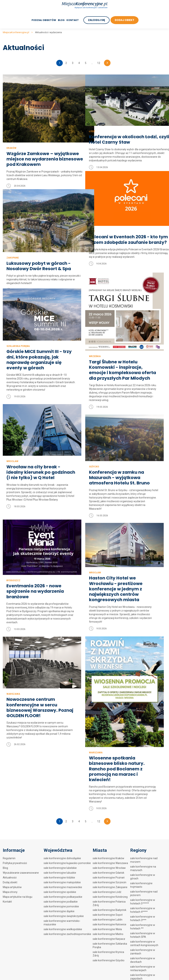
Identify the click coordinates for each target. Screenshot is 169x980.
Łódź (92, 124)
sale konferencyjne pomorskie (61, 906)
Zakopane (13, 249)
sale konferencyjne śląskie (59, 911)
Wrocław (93, 446)
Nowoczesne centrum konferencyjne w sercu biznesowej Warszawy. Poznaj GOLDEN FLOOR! (41, 711)
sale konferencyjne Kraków (108, 858)
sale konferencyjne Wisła (107, 929)
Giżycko (14, 457)
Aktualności (10, 878)
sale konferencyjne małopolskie (62, 882)
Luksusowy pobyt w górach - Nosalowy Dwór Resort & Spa (39, 257)
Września (95, 356)
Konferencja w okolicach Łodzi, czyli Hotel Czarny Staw (123, 132)
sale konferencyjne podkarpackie (63, 897)
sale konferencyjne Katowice (109, 924)
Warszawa (96, 735)
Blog (61, 20)
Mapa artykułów (12, 887)
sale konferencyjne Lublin (108, 920)
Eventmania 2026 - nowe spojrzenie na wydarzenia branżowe (116, 577)
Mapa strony (10, 892)
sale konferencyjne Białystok (109, 910)
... (92, 63)
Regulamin (9, 858)
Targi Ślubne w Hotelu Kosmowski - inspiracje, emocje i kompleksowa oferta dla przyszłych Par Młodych (123, 370)
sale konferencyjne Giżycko (109, 960)
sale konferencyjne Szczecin (109, 882)
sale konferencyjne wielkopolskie (63, 929)
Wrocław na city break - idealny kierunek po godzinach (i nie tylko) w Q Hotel (117, 460)
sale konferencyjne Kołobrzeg (110, 897)
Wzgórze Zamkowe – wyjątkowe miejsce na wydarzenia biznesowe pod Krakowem (38, 152)
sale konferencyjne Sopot (108, 915)
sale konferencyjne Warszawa (110, 863)
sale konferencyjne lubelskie (60, 868)
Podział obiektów (43, 20)
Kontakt (72, 20)
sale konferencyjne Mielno (108, 934)
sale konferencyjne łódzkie (59, 878)
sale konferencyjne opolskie (60, 892)
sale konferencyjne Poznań (109, 878)
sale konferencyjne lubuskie (60, 873)
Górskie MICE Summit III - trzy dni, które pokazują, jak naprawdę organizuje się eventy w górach (40, 360)
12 (99, 63)
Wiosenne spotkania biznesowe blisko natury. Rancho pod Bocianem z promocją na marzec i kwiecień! (117, 752)
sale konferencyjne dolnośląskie (62, 858)
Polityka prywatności (15, 863)
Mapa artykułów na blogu (18, 897)
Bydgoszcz (94, 566)
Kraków (11, 138)
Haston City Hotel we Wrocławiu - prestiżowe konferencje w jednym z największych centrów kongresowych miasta (36, 585)
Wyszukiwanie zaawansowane (21, 873)
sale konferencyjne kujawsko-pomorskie (67, 863)
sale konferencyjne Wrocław (109, 868)
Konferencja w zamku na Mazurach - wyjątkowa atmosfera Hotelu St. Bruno (40, 468)
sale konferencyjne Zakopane (110, 887)
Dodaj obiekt (10, 882)
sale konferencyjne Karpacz (109, 939)
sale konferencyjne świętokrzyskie (64, 916)
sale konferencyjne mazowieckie (63, 887)
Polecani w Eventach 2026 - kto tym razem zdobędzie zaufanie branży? (120, 235)
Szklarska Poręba (18, 346)
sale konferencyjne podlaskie (61, 902)
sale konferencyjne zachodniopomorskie (67, 934)
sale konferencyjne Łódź (107, 892)
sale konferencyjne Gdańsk (108, 873)
